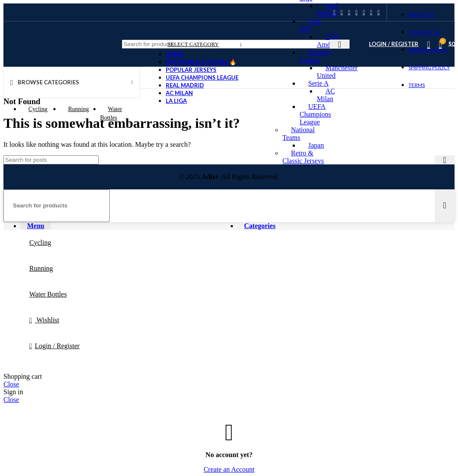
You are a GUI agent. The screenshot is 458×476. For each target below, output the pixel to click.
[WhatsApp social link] (364, 12)
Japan (316, 145)
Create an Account (229, 469)
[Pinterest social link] (349, 12)
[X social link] (342, 12)
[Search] (51, 160)
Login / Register (57, 346)
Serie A (319, 83)
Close (11, 384)
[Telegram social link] (379, 12)
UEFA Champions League (315, 114)
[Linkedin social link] (357, 12)
